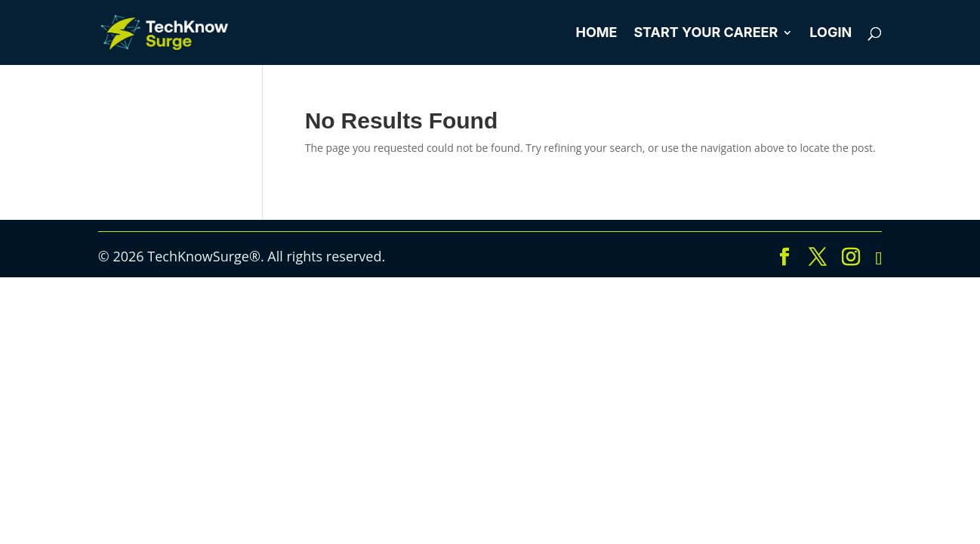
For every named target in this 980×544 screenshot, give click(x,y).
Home (596, 34)
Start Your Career (706, 34)
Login (831, 34)
